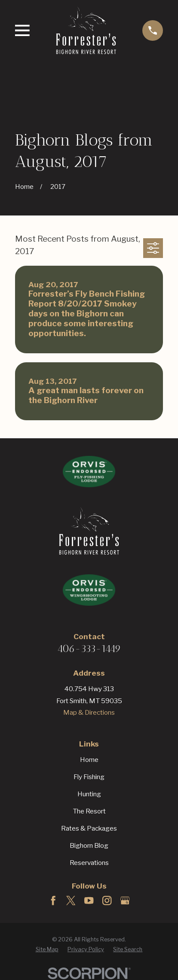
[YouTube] (89, 900)
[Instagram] (107, 900)
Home (89, 760)
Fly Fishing (89, 777)
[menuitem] (47, 950)
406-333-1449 (89, 649)
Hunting (89, 794)
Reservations (89, 863)
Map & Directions (89, 712)
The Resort (89, 811)
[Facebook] (53, 900)
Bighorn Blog (89, 845)
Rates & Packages (89, 828)
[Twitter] (71, 900)
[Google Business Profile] (125, 900)
